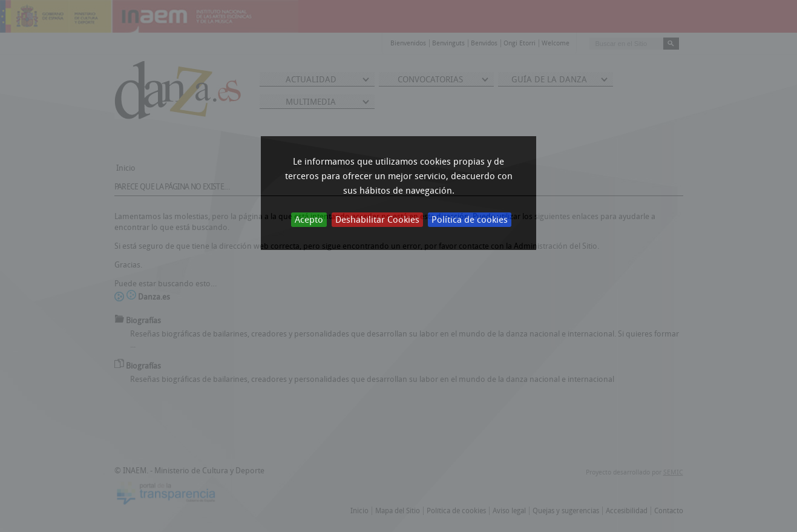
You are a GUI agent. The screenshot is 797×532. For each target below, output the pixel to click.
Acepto (309, 220)
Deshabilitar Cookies (377, 220)
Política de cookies (470, 220)
